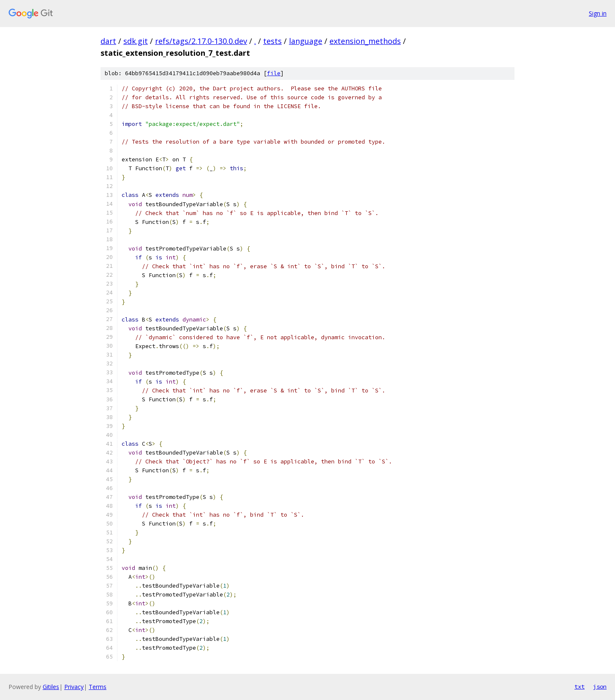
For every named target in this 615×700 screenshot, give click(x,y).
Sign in (598, 13)
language (306, 41)
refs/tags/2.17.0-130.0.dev (201, 41)
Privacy (74, 687)
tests (272, 41)
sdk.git (136, 41)
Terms (98, 687)
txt (580, 686)
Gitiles (51, 687)
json (600, 686)
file (274, 73)
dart (108, 41)
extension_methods (365, 41)
